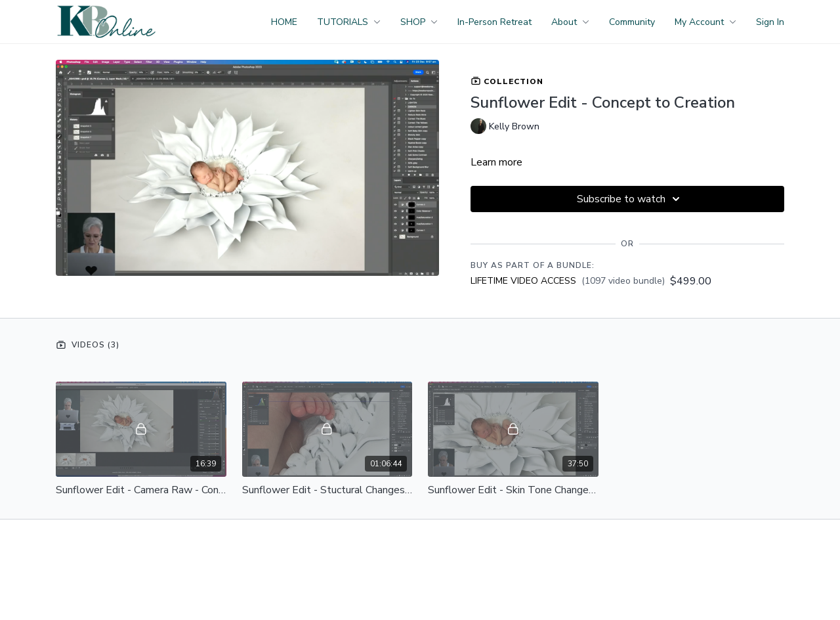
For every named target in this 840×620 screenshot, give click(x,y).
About (570, 22)
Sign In (770, 22)
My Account (705, 22)
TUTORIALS (349, 22)
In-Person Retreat (494, 22)
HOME (284, 22)
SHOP (419, 22)
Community (632, 22)
